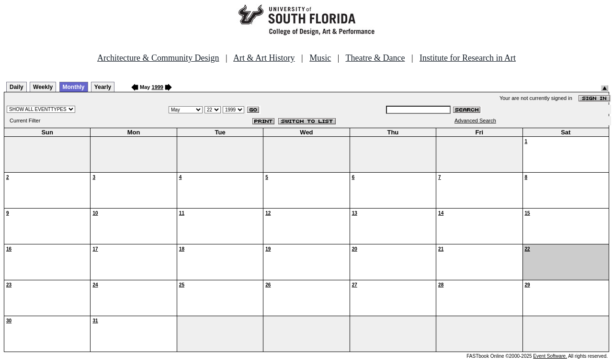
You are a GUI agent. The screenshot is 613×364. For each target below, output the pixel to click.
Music (320, 58)
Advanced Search (475, 121)
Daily (17, 87)
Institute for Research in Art (468, 58)
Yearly (103, 87)
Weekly (43, 87)
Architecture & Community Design (158, 58)
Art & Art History (264, 58)
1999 (158, 87)
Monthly (74, 87)
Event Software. (550, 356)
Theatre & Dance (375, 58)
